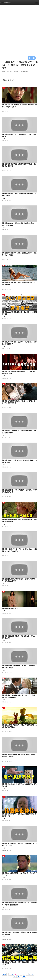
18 (14, 976)
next (24, 976)
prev (4, 974)
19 (18, 976)
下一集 (32, 58)
